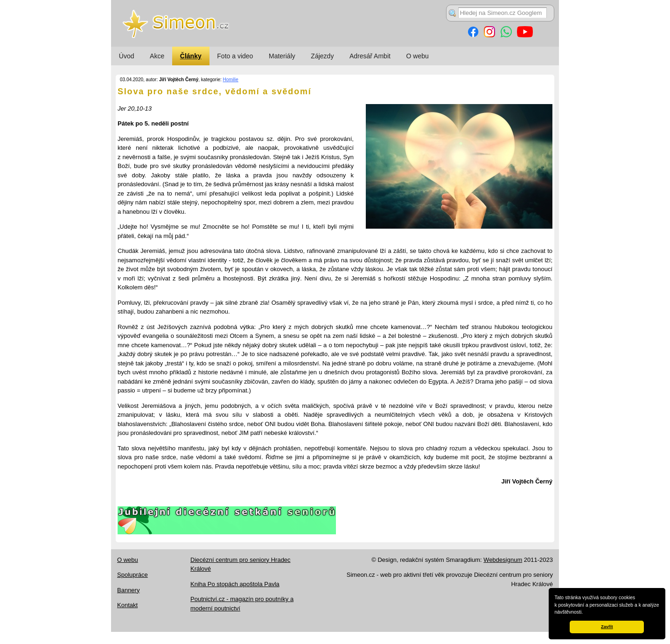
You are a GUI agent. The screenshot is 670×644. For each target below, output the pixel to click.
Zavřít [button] (607, 627)
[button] (585, 613)
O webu (418, 56)
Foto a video (235, 56)
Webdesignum (503, 560)
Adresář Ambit (370, 56)
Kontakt (127, 605)
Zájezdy (322, 56)
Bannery (128, 590)
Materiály (282, 56)
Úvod (127, 56)
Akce (157, 56)
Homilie (231, 80)
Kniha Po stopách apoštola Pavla (235, 584)
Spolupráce (133, 575)
